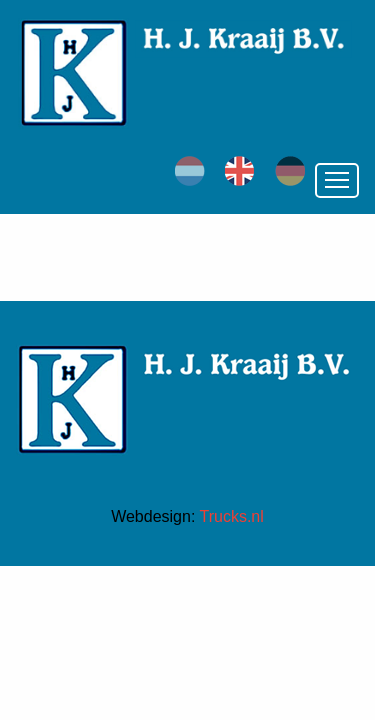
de (290, 171)
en (240, 171)
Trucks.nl (232, 516)
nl (190, 171)
